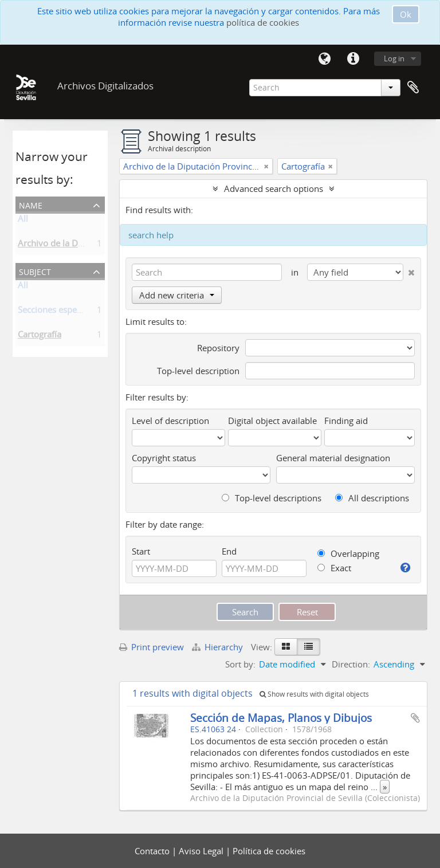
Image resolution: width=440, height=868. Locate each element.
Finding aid (346, 421)
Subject (35, 271)
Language (324, 59)
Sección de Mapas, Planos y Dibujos (281, 718)
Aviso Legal (202, 851)
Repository (218, 348)
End (229, 551)
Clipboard (413, 88)
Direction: (351, 664)
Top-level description (198, 371)
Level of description (170, 421)
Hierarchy (219, 647)
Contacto (153, 851)
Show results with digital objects (314, 694)
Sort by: (240, 664)
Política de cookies (269, 851)
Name (31, 204)
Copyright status (164, 458)
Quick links (353, 59)
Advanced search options (274, 188)
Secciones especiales (58, 312)
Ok (406, 14)
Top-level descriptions (272, 498)
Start (141, 551)
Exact (334, 568)
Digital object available (272, 421)
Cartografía (40, 336)
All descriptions (372, 498)
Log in (394, 58)
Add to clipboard (415, 718)
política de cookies (263, 22)
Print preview (152, 647)
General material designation (333, 458)
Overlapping (348, 553)
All (23, 221)
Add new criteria (177, 295)
